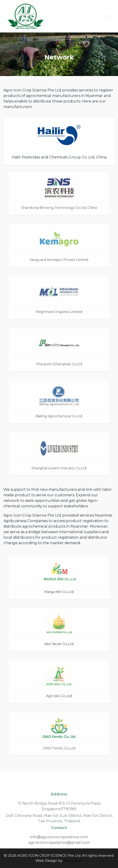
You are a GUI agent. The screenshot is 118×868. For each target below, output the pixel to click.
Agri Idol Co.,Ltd (59, 695)
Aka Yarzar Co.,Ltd (59, 643)
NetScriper (73, 861)
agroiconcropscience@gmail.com (59, 847)
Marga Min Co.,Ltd (59, 591)
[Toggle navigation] (108, 16)
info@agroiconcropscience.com (59, 841)
